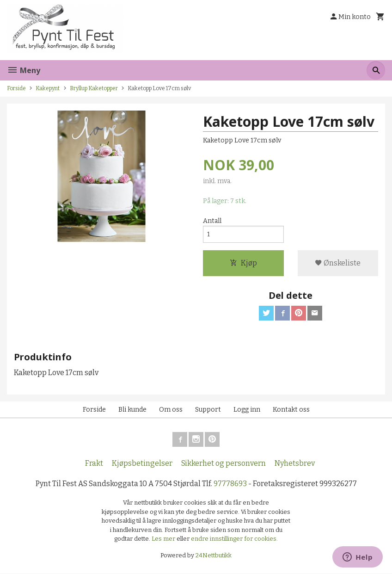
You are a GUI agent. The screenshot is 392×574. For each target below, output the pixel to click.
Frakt (94, 463)
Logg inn (247, 410)
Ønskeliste (338, 263)
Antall (212, 221)
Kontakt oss (291, 410)
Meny (24, 70)
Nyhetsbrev (295, 463)
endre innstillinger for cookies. (234, 539)
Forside (16, 88)
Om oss (171, 410)
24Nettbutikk (214, 555)
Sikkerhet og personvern (224, 463)
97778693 (230, 484)
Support (208, 410)
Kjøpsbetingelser (142, 463)
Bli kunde (132, 410)
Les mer (164, 539)
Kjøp (243, 263)
